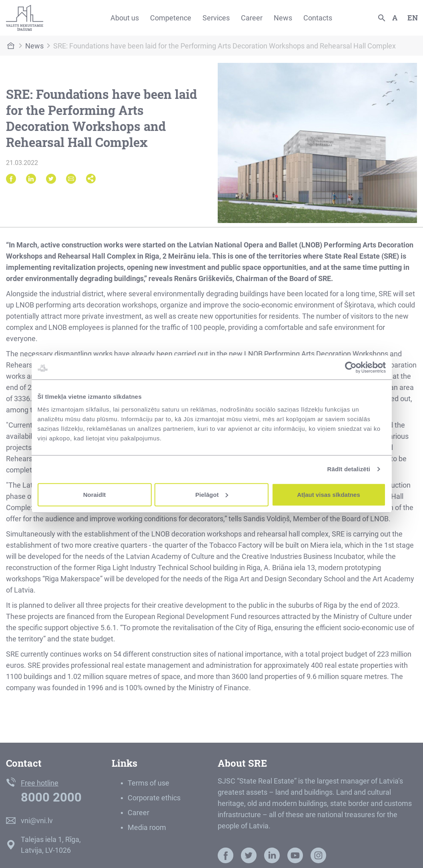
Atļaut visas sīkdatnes (329, 494)
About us (125, 18)
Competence (171, 18)
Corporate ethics (154, 798)
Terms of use (148, 783)
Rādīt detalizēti (349, 469)
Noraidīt (95, 494)
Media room (147, 827)
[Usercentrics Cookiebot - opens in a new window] (351, 368)
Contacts (318, 18)
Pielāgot (212, 494)
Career (252, 18)
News (283, 18)
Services (216, 18)
